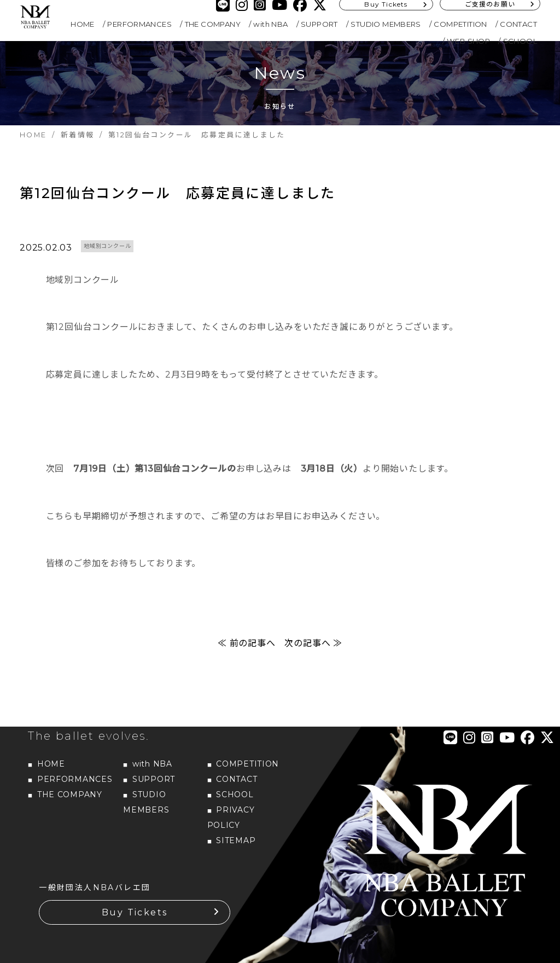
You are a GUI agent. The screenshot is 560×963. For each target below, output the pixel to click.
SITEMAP (236, 840)
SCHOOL (520, 41)
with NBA (270, 24)
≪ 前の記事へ (247, 643)
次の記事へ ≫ (313, 643)
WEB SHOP (468, 41)
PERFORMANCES (139, 24)
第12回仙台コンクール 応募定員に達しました (178, 193)
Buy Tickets (135, 912)
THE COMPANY (213, 24)
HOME (83, 24)
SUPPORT (319, 24)
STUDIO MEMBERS (386, 24)
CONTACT (518, 24)
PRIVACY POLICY (231, 817)
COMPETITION (460, 24)
